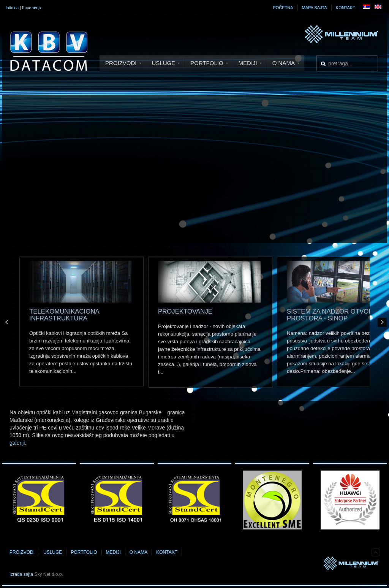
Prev (7, 322)
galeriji (17, 443)
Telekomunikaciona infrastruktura (64, 315)
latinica (12, 8)
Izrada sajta (21, 574)
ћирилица (32, 8)
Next (382, 322)
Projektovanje (185, 311)
